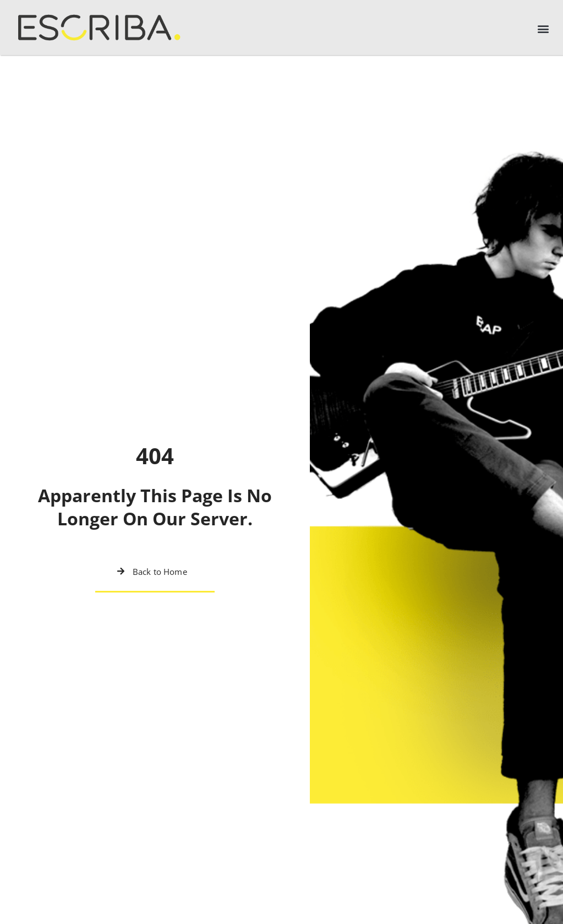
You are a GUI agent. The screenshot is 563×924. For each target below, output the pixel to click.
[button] (543, 29)
